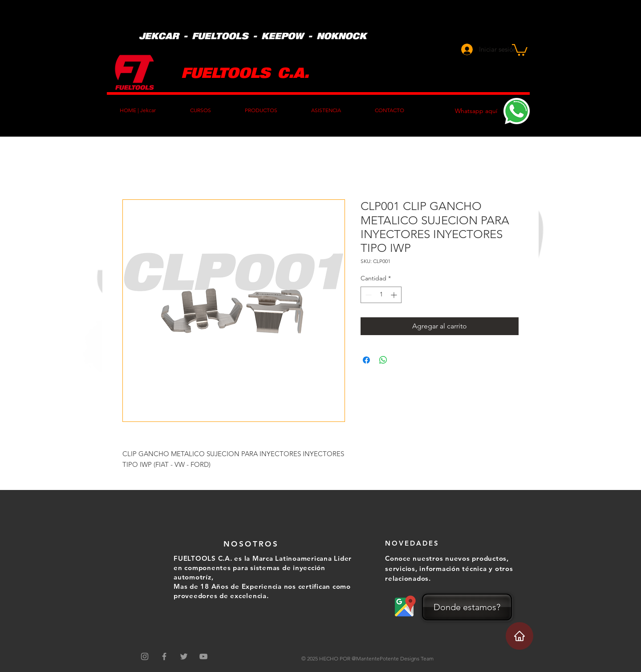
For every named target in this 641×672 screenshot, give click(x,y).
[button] (520, 49)
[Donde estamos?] (467, 607)
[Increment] (395, 295)
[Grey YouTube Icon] (203, 656)
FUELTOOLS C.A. (245, 72)
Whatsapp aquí (476, 111)
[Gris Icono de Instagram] (145, 656)
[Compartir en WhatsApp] (383, 360)
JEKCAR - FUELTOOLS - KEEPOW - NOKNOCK (253, 36)
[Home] (519, 636)
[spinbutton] (381, 295)
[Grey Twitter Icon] (184, 656)
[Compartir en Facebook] (366, 360)
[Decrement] (367, 295)
